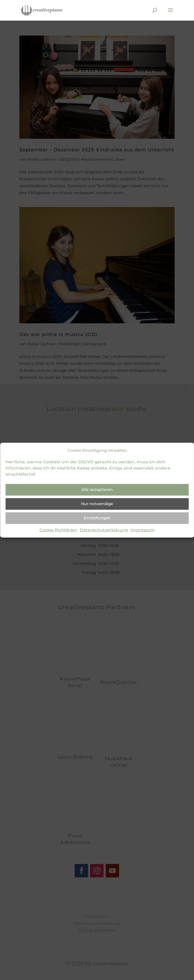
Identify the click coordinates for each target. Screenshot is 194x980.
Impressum (143, 530)
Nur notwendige (97, 504)
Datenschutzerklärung (104, 530)
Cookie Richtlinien (58, 530)
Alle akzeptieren (97, 489)
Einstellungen (97, 518)
